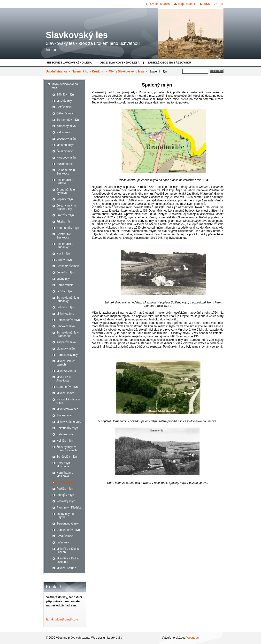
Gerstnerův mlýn (67, 387)
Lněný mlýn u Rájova (65, 516)
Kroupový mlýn (66, 158)
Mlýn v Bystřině (66, 568)
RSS (207, 4)
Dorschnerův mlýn (68, 320)
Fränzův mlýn (65, 215)
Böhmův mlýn (65, 307)
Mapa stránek (187, 4)
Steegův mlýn (65, 495)
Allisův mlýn (64, 260)
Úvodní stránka (56, 72)
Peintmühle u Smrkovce (65, 236)
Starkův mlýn (65, 415)
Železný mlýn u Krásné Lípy (66, 207)
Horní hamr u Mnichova (65, 474)
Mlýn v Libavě (65, 393)
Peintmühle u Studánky (65, 246)
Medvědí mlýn (65, 145)
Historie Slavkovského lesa (69, 63)
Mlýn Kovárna (65, 314)
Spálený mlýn (66, 482)
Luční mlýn (63, 542)
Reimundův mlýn (67, 428)
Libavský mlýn (65, 349)
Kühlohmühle (65, 164)
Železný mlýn (65, 151)
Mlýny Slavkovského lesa (126, 72)
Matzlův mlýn (65, 101)
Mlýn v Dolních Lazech (66, 363)
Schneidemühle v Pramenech (68, 334)
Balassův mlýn (66, 434)
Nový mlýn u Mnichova (64, 465)
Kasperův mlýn (66, 342)
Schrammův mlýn (68, 120)
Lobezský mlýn (66, 139)
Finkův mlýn (64, 291)
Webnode (193, 638)
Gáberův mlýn (65, 113)
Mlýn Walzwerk (66, 371)
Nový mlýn (63, 254)
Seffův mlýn (64, 107)
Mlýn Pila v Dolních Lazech (69, 550)
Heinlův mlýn (65, 441)
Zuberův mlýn (65, 272)
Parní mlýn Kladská (69, 508)
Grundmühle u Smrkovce (66, 172)
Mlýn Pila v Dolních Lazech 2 (69, 560)
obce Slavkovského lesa (120, 63)
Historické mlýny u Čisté (68, 401)
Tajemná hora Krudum (88, 72)
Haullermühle (65, 285)
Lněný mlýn (64, 279)
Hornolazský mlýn (68, 355)
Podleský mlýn (66, 501)
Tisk (221, 4)
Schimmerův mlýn (68, 266)
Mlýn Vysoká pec (67, 409)
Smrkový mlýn (65, 326)
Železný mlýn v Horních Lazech (67, 449)
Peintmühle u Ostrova (65, 182)
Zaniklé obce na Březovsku (169, 63)
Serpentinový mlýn (68, 524)
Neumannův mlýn (68, 228)
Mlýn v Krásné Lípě (69, 422)
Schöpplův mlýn (67, 457)
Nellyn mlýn (64, 132)
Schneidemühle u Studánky (68, 299)
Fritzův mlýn (64, 222)
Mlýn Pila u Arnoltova (64, 379)
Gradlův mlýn (65, 536)
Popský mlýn (65, 199)
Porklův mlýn (65, 489)
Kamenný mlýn (66, 126)
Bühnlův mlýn (65, 95)
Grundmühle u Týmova (66, 191)
